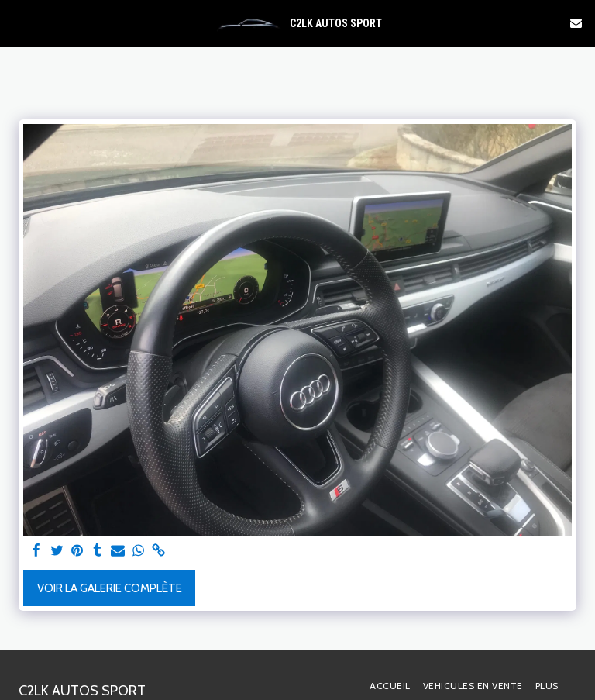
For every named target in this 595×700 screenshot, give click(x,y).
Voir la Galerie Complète (110, 588)
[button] (17, 22)
